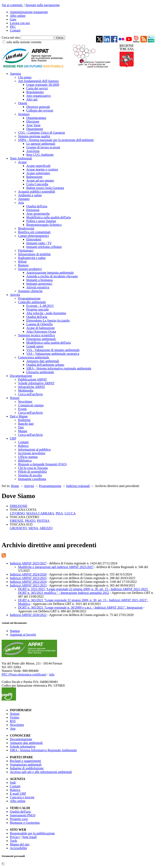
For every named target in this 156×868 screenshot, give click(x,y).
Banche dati (26, 424)
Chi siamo (25, 77)
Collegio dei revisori (40, 110)
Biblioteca (25, 461)
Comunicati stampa (31, 405)
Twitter (15, 717)
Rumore (23, 265)
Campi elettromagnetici (34, 236)
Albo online (18, 16)
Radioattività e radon (32, 258)
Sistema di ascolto (30, 475)
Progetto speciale (38, 309)
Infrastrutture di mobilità (34, 254)
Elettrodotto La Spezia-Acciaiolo (48, 320)
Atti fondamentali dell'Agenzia (38, 81)
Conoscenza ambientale (34, 357)
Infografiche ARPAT (32, 387)
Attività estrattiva (38, 287)
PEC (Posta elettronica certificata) (24, 674)
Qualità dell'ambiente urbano (45, 365)
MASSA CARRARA (40, 513)
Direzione (33, 121)
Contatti (15, 30)
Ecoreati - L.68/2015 (40, 306)
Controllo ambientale (32, 302)
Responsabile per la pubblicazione (32, 833)
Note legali (29, 837)
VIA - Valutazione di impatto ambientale (53, 350)
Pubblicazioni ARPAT (32, 379)
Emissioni (33, 210)
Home (15, 486)
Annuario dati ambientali (43, 361)
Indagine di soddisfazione (27, 768)
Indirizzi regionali (78, 486)
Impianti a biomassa (40, 280)
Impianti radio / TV (39, 243)
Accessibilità (18, 848)
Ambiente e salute (30, 195)
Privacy (15, 837)
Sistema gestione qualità (34, 136)
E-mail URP (18, 794)
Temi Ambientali (21, 158)
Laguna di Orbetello (40, 324)
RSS (13, 721)
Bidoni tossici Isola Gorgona (45, 188)
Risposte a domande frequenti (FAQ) (42, 464)
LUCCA (70, 513)
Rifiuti (22, 262)
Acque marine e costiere (42, 169)
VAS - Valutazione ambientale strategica (53, 354)
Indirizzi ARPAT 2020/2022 (28, 615)
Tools (13, 841)
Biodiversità (26, 228)
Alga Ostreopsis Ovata (41, 332)
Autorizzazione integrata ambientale (50, 273)
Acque (22, 162)
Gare (13, 19)
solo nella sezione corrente (24, 42)
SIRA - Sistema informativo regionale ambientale (59, 368)
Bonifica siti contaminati (34, 232)
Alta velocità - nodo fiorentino (46, 313)
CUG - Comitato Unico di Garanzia (41, 133)
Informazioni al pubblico (34, 449)
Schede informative (23, 747)
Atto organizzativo (38, 96)
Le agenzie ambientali (41, 144)
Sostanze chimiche (30, 291)
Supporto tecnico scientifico (37, 335)
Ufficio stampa (28, 457)
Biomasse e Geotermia (25, 823)
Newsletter (25, 402)
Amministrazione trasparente (29, 12)
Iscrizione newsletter (32, 453)
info (52, 674)
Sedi (13, 783)
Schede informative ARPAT (36, 383)
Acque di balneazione (41, 328)
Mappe (23, 431)
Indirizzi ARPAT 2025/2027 (28, 563)
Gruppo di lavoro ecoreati (43, 147)
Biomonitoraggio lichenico (44, 225)
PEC (13, 27)
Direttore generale (38, 107)
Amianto (24, 199)
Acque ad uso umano (40, 180)
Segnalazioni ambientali (26, 765)
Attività (15, 295)
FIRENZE (17, 521)
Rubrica (23, 446)
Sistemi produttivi (30, 269)
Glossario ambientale (40, 372)
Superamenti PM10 (23, 815)
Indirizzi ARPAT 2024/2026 (28, 574)
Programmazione (29, 298)
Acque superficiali (38, 166)
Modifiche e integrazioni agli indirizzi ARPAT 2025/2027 (56, 567)
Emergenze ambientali (41, 339)
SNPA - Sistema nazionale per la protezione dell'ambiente (56, 140)
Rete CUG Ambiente (40, 155)
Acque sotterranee (38, 173)
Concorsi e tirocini (22, 797)
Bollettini (24, 420)
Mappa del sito (20, 844)
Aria (21, 203)
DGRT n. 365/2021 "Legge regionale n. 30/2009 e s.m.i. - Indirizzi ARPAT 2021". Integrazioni (80, 607)
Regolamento (35, 92)
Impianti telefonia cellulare (44, 247)
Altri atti (32, 99)
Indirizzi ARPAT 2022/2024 (28, 582)
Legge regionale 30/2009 (43, 85)
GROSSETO (18, 528)
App (13, 728)
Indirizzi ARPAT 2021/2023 (28, 585)
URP (13, 438)
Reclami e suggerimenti (25, 761)
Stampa (15, 631)
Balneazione (34, 177)
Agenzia (15, 74)
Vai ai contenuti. (12, 5)
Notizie (15, 398)
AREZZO (46, 528)
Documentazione (21, 376)
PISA (59, 513)
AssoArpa (33, 151)
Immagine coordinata (32, 479)
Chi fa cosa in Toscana (33, 468)
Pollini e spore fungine (41, 221)
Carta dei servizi (37, 88)
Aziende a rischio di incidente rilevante (52, 276)
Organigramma (36, 118)
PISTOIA (43, 521)
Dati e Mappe (19, 416)
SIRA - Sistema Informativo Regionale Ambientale (43, 750)
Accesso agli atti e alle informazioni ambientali (41, 772)
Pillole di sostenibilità (32, 472)
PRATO (30, 521)
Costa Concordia (37, 184)
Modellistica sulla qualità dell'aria (49, 217)
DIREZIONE (19, 506)
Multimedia (26, 390)
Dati (21, 427)
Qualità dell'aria (37, 206)
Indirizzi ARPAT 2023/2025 (28, 578)
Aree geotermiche (38, 214)
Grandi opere (35, 346)
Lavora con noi (20, 23)
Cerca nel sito (11, 38)
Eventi (22, 409)
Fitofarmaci (26, 250)
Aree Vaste (33, 125)
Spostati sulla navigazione (43, 5)
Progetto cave (19, 819)
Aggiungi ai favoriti (23, 635)
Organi (23, 103)
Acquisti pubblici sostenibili (37, 192)
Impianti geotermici (39, 284)
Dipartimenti (35, 129)
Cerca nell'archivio (30, 394)
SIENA (33, 528)
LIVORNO (17, 513)
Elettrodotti (34, 239)
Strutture (24, 114)
